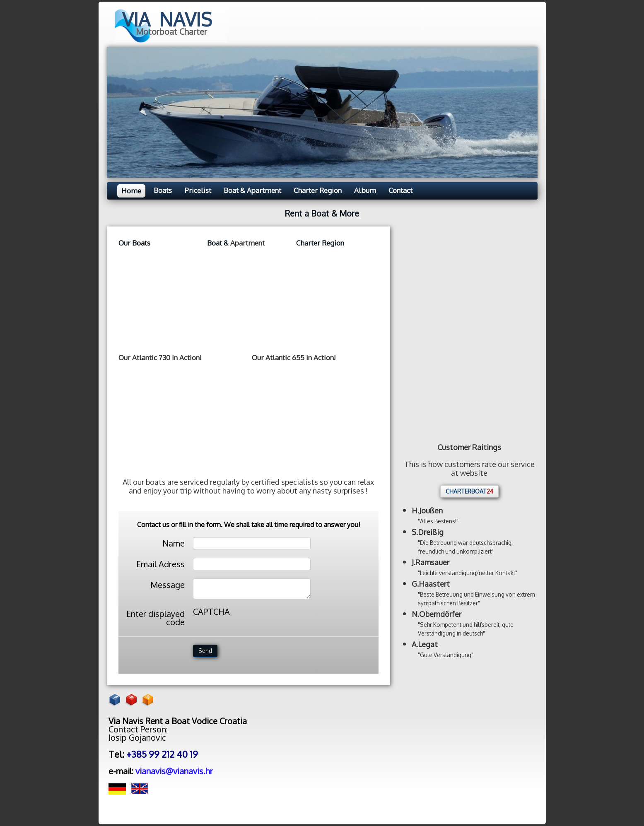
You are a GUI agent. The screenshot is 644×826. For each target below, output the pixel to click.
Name (174, 543)
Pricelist (198, 190)
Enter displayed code (156, 617)
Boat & (219, 243)
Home (131, 191)
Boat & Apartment (252, 190)
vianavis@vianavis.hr (174, 771)
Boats (163, 190)
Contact (400, 190)
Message (168, 584)
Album (365, 190)
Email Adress (160, 563)
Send (205, 651)
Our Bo (130, 243)
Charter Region (318, 190)
